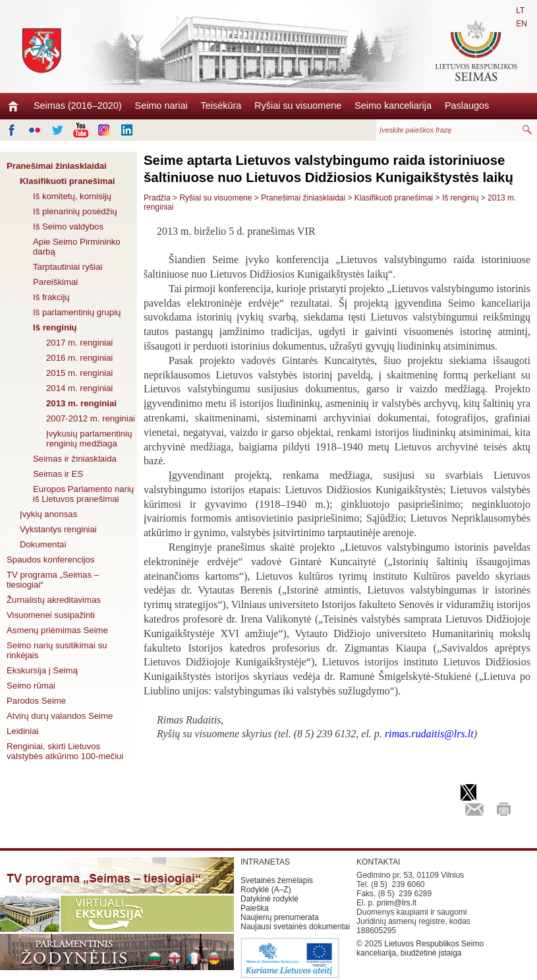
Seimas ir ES (58, 474)
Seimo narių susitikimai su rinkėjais (57, 650)
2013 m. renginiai (81, 403)
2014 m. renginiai (79, 388)
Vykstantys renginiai (58, 529)
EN (522, 24)
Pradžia (157, 198)
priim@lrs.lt (397, 903)
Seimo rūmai (31, 686)
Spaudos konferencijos (50, 560)
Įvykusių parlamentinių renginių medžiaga (89, 439)
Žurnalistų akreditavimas (54, 600)
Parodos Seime (36, 701)
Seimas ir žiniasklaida (75, 459)
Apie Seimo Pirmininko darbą (77, 247)
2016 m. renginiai (79, 358)
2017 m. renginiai (79, 343)
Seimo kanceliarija (393, 106)
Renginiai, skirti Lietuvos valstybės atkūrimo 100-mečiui (65, 751)
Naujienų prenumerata (280, 917)
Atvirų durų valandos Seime (60, 716)
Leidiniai (22, 731)
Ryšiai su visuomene (298, 106)
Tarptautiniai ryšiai (68, 267)
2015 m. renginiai (79, 373)
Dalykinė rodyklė (269, 899)
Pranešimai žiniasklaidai (57, 166)
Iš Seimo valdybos (68, 227)
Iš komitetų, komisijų (72, 196)
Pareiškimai (55, 282)
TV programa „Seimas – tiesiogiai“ (53, 580)
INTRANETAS (265, 862)
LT (520, 11)
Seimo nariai (161, 106)
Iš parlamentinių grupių (77, 312)
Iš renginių (55, 327)
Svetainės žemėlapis (277, 880)
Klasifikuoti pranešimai (67, 181)
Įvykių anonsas (48, 514)
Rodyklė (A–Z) (266, 890)
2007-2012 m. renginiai (91, 418)
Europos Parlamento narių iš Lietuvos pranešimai (83, 494)
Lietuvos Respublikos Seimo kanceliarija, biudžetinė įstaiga (420, 948)
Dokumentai (43, 544)
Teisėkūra (221, 106)
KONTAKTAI (378, 862)
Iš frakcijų (51, 297)
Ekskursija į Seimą (42, 670)
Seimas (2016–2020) (78, 106)
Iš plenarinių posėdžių (75, 211)
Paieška (255, 908)
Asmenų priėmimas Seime (57, 630)
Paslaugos (467, 106)
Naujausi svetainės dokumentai (295, 927)
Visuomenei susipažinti (51, 615)
